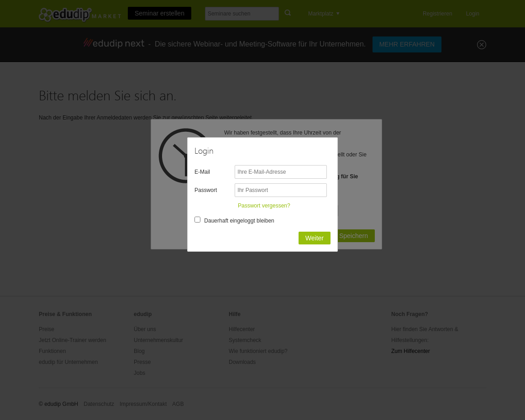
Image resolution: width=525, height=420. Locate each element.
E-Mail (202, 172)
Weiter (315, 238)
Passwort (206, 190)
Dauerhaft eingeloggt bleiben (239, 221)
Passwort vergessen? (264, 206)
